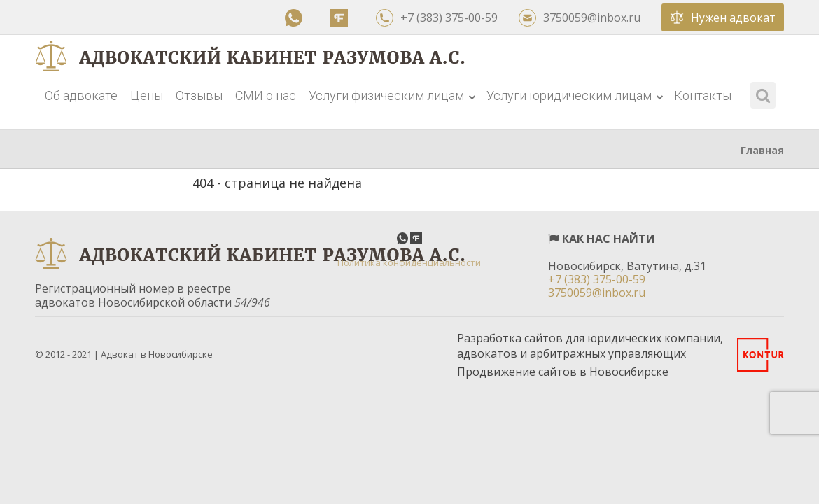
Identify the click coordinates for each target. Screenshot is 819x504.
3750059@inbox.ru (580, 18)
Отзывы (199, 96)
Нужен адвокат (723, 17)
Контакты (703, 96)
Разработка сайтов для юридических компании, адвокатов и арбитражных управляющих (590, 346)
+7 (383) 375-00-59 (437, 18)
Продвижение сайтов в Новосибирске (563, 372)
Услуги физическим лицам (392, 96)
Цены (147, 96)
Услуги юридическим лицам (575, 96)
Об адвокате (81, 96)
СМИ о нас (266, 96)
